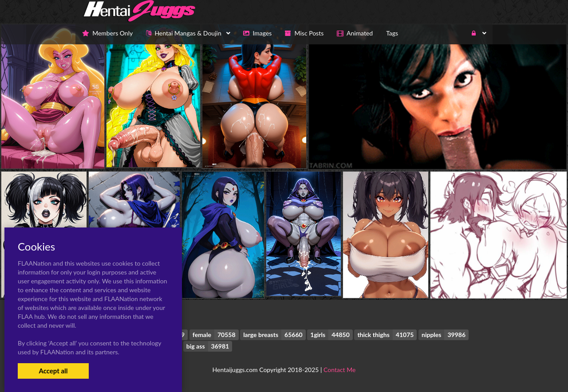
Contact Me (339, 370)
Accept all (53, 371)
